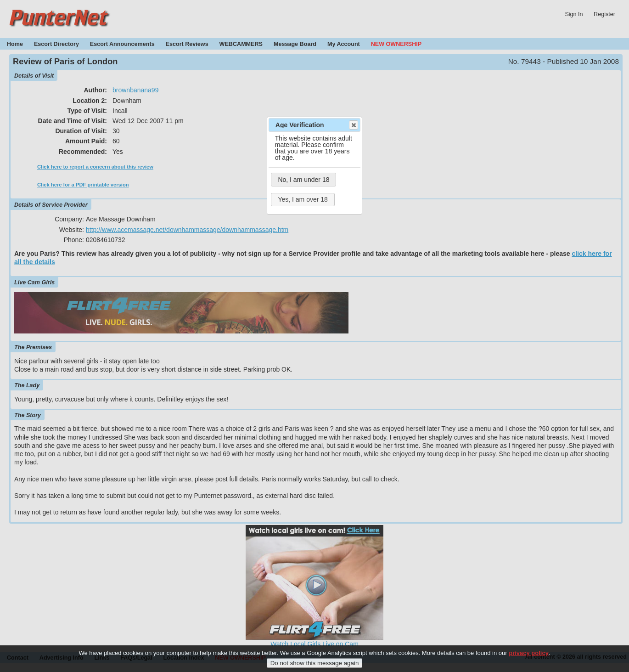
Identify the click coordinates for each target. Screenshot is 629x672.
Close (353, 125)
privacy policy (529, 657)
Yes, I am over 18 (303, 199)
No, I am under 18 (303, 180)
